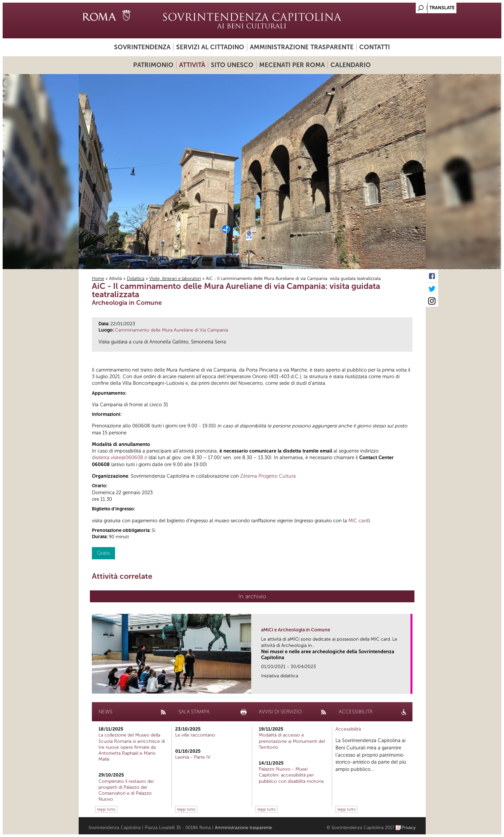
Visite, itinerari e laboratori (175, 279)
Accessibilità (348, 729)
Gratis (103, 553)
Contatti (375, 47)
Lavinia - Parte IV (193, 757)
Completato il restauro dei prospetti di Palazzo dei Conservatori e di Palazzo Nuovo (126, 790)
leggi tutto (106, 809)
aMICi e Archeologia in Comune (296, 630)
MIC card (358, 521)
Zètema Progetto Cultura (268, 476)
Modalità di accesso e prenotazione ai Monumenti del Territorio (292, 741)
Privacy (409, 828)
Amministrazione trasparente (302, 47)
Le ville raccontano (195, 735)
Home (98, 279)
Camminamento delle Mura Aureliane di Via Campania (172, 330)
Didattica (136, 279)
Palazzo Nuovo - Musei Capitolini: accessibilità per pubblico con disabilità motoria (291, 775)
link (408, 687)
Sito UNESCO (232, 65)
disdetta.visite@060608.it (119, 458)
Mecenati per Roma (292, 65)
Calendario (351, 65)
